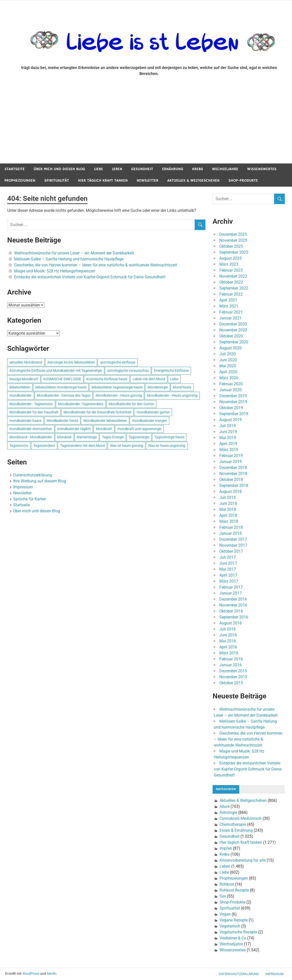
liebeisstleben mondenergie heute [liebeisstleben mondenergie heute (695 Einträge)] (61, 387)
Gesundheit (142, 169)
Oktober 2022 (231, 282)
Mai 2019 (228, 438)
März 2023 (229, 264)
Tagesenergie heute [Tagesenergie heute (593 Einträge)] (169, 437)
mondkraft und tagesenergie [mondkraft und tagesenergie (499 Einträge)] (139, 429)
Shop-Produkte (243, 181)
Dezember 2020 (233, 324)
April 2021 (228, 300)
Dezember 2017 (233, 539)
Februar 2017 (231, 587)
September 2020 (234, 342)
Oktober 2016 (231, 611)
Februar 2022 (231, 294)
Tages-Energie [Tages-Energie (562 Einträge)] (113, 437)
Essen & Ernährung (236, 830)
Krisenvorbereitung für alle (243, 860)
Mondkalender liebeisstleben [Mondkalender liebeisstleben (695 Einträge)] (105, 421)
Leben (117, 169)
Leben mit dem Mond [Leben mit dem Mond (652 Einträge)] (149, 379)
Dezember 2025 (233, 234)
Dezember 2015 (233, 671)
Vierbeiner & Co (233, 938)
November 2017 (233, 545)
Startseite (15, 169)
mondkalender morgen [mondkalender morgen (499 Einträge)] (150, 421)
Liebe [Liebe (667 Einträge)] (174, 379)
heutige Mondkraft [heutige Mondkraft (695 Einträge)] (24, 379)
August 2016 (231, 623)
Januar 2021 (231, 318)
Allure (225, 806)
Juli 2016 (228, 629)
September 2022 (234, 288)
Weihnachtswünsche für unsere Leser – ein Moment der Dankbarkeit (74, 253)
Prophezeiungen (20, 181)
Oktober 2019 (231, 408)
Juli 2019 (228, 426)
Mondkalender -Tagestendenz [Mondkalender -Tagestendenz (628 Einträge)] (81, 404)
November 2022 (233, 276)
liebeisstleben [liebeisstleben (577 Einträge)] (20, 387)
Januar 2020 (231, 390)
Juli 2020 (228, 354)
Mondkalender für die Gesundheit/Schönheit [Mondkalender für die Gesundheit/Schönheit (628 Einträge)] (97, 412)
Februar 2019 (231, 456)
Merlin (52, 974)
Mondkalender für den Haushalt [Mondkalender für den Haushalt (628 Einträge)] (34, 412)
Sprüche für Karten (30, 499)
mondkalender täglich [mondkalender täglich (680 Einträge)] (74, 429)
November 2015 (233, 677)
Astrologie (228, 812)
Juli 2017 (228, 557)
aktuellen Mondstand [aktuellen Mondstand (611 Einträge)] (26, 362)
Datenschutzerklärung (32, 475)
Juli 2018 (228, 497)
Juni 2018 (228, 503)
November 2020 (233, 330)
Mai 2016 (228, 641)
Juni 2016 (228, 635)
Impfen (226, 848)
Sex (223, 896)
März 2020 (229, 378)
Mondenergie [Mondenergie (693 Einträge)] (158, 387)
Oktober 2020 (231, 336)
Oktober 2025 (231, 246)
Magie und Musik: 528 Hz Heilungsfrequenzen (55, 271)
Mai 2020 (228, 366)
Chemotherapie (233, 824)
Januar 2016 (231, 665)
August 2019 (231, 420)
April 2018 (228, 515)
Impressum (23, 487)
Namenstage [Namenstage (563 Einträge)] (87, 437)
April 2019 (228, 444)
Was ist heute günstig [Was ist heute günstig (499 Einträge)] (127, 446)
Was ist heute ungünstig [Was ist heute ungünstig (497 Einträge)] (167, 446)
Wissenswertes (262, 169)
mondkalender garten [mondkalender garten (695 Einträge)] (153, 412)
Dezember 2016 (233, 599)
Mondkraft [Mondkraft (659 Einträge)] (104, 429)
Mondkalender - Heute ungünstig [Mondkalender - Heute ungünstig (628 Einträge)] (172, 395)
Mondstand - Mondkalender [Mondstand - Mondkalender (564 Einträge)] (31, 437)
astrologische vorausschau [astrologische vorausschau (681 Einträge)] (128, 371)
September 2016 (234, 617)
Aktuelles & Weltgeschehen (193, 181)
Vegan (225, 914)
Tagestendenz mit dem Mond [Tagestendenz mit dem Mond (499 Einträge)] (83, 446)
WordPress (31, 974)
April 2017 (228, 575)
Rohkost (227, 884)
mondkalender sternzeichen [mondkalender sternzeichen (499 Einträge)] (31, 429)
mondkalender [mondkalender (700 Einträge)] (21, 395)
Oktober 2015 (231, 683)
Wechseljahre (225, 169)
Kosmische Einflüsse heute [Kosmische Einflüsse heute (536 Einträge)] (107, 379)
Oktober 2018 (231, 480)
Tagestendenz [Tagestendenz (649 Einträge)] (44, 446)
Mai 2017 (228, 569)
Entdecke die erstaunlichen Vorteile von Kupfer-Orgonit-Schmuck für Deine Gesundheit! (90, 277)
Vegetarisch (230, 926)
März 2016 (229, 653)
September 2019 (234, 414)
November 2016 (233, 605)
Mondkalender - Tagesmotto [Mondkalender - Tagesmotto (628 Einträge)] (31, 404)
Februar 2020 (231, 384)
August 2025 (231, 258)
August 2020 (231, 348)
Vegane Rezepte (234, 920)
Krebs (198, 169)
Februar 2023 (231, 270)
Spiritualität (57, 181)
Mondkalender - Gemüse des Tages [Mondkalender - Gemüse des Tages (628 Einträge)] (64, 395)
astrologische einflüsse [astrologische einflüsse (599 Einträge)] (118, 362)
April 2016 (228, 647)
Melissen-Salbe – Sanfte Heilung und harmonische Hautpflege (69, 259)
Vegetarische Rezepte (238, 932)
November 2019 (233, 402)
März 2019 (229, 450)
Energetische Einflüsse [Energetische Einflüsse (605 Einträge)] (171, 371)
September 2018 (234, 486)
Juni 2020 (228, 360)
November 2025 (233, 240)
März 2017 (229, 581)
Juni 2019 (228, 432)
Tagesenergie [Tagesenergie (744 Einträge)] (139, 437)
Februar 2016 (231, 659)
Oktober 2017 (231, 551)
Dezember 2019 (233, 396)
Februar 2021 (231, 312)
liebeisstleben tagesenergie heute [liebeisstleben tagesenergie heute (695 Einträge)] (117, 387)
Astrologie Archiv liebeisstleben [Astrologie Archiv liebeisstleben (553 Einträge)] (71, 362)
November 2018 (233, 474)
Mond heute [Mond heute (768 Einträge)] (182, 387)
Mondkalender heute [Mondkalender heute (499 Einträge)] (62, 421)
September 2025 (234, 252)
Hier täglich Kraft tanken (103, 181)
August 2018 (231, 491)
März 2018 (229, 521)
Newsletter (147, 181)
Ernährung (173, 169)
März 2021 (229, 306)
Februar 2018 (231, 527)
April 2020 (228, 372)
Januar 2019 (231, 462)
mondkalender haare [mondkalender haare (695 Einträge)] (25, 421)
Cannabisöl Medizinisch (241, 818)
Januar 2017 (231, 593)
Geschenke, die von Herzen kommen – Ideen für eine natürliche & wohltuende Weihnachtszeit (96, 265)
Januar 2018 (231, 533)
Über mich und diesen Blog (59, 169)
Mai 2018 (228, 509)
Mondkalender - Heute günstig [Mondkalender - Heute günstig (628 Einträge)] (119, 395)
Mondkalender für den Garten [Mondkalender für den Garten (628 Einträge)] (131, 404)
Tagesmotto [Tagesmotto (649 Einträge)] (19, 446)
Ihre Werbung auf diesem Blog (40, 481)
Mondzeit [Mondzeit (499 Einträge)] (64, 437)
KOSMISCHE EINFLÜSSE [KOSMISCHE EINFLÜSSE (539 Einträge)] (62, 379)
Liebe (99, 169)
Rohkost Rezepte (234, 890)
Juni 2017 (228, 563)
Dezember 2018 (233, 468)
